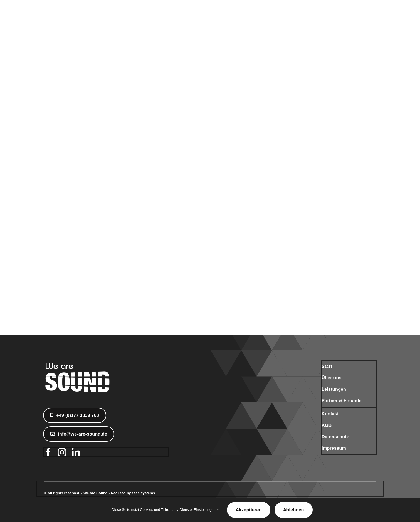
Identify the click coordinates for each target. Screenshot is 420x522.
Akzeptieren (249, 510)
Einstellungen (206, 510)
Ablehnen (294, 510)
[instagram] (62, 452)
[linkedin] (76, 452)
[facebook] (48, 452)
